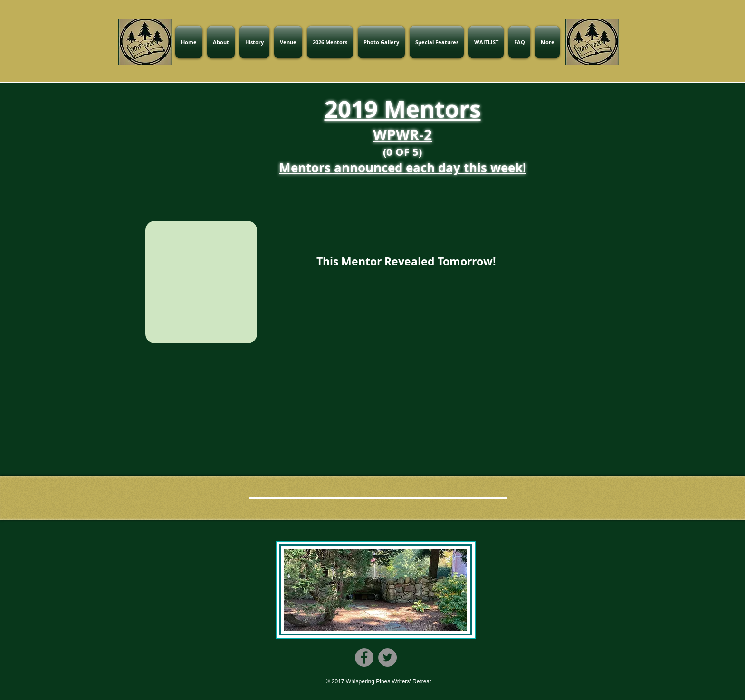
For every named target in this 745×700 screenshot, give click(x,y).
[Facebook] (364, 657)
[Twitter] (387, 657)
